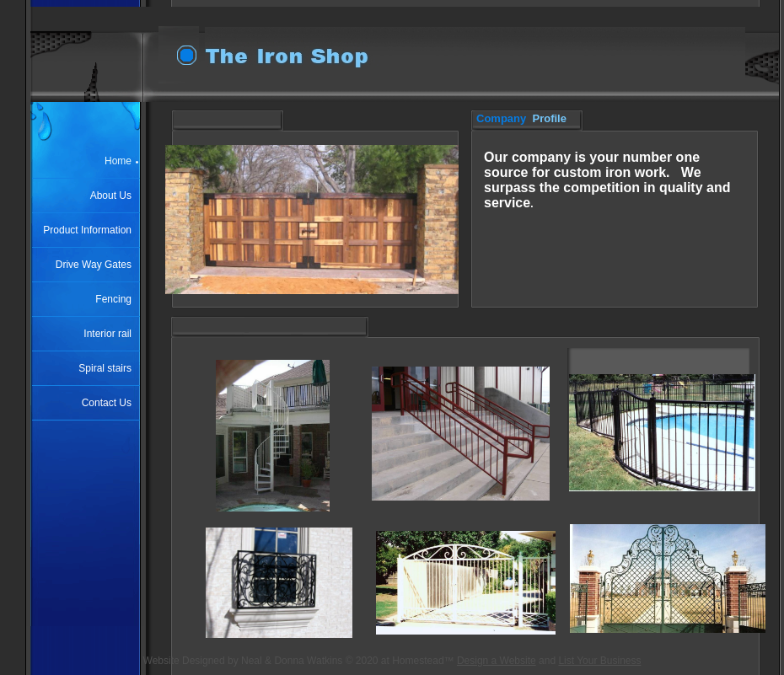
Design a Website (497, 661)
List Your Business (599, 661)
